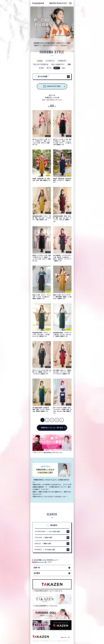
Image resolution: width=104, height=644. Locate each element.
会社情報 (37, 573)
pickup (40, 61)
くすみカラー (62, 61)
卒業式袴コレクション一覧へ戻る (52, 428)
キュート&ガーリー (58, 64)
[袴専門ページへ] (41, 637)
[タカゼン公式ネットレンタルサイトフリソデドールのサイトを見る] (52, 614)
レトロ (41, 68)
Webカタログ (62, 3)
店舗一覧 (37, 568)
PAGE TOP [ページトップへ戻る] (64, 637)
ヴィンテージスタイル (41, 64)
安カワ (57, 68)
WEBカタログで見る (52, 86)
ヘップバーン (50, 61)
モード (49, 68)
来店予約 (53, 3)
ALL (64, 68)
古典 (69, 64)
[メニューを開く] (70, 3)
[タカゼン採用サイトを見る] (52, 625)
